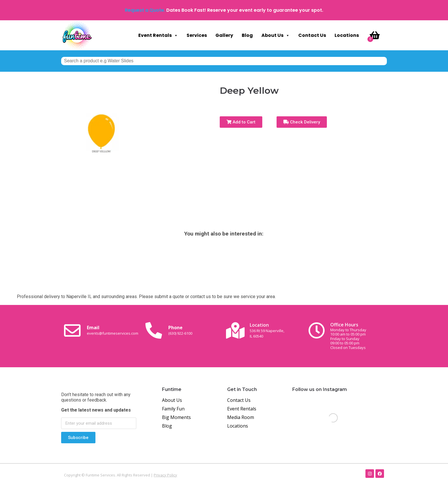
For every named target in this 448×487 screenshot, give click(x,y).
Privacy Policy (165, 475)
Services (197, 35)
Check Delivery (302, 122)
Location (267, 330)
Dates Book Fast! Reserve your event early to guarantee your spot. (245, 10)
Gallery (224, 35)
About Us (276, 35)
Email (113, 330)
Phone (180, 330)
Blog (247, 35)
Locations (347, 35)
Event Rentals (158, 35)
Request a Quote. (145, 10)
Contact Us (312, 35)
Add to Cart (241, 122)
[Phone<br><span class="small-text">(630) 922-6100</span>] (154, 330)
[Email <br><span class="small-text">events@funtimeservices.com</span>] (72, 330)
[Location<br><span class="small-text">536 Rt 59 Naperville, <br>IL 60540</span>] (235, 330)
